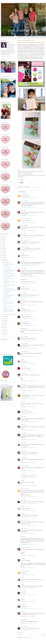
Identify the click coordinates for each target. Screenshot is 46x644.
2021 (3, 238)
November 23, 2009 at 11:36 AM (28, 422)
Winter (10, 42)
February (5, 333)
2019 (3, 241)
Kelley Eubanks (23, 240)
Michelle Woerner (24, 520)
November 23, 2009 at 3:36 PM (28, 454)
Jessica (22, 394)
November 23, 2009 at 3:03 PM (28, 440)
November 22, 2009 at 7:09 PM (28, 244)
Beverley (22, 384)
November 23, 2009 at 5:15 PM (28, 471)
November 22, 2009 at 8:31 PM (28, 277)
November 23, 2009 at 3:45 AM (28, 381)
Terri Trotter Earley (24, 547)
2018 (3, 243)
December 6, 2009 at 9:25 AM (28, 630)
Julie (21, 308)
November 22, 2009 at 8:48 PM (28, 290)
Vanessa (22, 373)
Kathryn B (22, 233)
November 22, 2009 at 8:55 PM (28, 305)
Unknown (22, 194)
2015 (3, 248)
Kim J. (22, 474)
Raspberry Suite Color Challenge (34, 187)
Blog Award (5, 300)
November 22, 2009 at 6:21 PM (28, 230)
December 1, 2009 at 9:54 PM (28, 568)
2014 (3, 250)
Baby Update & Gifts (7, 298)
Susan (22, 286)
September (5, 320)
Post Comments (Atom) (27, 637)
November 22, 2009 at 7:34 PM (28, 251)
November (5, 262)
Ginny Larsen (23, 343)
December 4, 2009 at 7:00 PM (28, 616)
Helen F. (22, 500)
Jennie (22, 536)
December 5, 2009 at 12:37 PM (28, 623)
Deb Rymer (23, 458)
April (4, 329)
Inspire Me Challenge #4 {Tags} (9, 285)
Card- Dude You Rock (7, 267)
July (4, 324)
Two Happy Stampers (24, 315)
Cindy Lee (22, 293)
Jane (21, 360)
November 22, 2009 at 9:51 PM (28, 325)
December (5, 261)
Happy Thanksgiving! (7, 269)
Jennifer (22, 591)
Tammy (22, 210)
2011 (3, 256)
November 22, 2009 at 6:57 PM (28, 237)
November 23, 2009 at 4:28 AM (28, 391)
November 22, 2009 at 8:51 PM (28, 297)
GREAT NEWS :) (6, 316)
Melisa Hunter (23, 201)
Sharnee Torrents (24, 489)
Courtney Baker (23, 410)
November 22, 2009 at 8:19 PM (28, 266)
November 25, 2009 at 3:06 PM (28, 533)
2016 (3, 247)
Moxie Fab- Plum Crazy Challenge (9, 315)
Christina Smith (23, 351)
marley (22, 366)
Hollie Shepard (23, 225)
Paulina (22, 425)
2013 (3, 252)
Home (32, 635)
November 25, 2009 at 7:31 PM (28, 544)
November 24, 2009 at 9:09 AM (28, 510)
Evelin (22, 605)
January (5, 335)
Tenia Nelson (23, 336)
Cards (4, 313)
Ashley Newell (23, 322)
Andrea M (22, 433)
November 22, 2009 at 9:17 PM (28, 312)
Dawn (22, 260)
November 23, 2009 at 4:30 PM (28, 463)
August (4, 322)
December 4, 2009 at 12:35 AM (28, 608)
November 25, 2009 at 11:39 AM (28, 525)
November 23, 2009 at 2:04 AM (28, 363)
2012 (3, 254)
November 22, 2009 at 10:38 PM (28, 340)
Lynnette (22, 417)
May (4, 327)
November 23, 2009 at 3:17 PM (28, 448)
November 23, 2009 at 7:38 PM (28, 486)
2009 (3, 259)
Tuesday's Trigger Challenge (8, 288)
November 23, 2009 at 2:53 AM (28, 370)
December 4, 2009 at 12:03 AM (28, 601)
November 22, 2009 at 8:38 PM (28, 283)
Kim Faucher (23, 626)
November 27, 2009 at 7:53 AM (28, 555)
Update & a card (6, 287)
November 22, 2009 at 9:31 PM (28, 318)
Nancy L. (22, 451)
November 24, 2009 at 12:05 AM (28, 497)
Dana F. (22, 402)
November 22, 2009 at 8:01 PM (28, 257)
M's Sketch (23, 187)
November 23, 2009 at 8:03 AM (28, 407)
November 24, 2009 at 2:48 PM (28, 517)
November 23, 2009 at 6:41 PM (28, 478)
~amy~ (22, 300)
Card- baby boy (6, 293)
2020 (3, 240)
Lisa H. (22, 443)
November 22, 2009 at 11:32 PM (28, 348)
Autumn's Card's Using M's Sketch (9, 274)
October (5, 319)
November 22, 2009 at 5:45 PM (28, 198)
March (4, 331)
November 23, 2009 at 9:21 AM (28, 414)
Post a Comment (20, 633)
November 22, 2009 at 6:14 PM (28, 222)
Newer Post (20, 635)
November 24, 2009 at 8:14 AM (28, 503)
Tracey (22, 611)
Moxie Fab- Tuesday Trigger (8, 302)
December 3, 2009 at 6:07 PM (28, 588)
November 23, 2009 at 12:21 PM (28, 430)
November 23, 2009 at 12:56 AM (28, 356)
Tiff (21, 507)
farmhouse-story (24, 219)
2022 (3, 236)
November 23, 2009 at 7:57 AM (28, 399)
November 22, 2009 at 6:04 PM (28, 215)
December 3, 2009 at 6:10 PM (28, 595)
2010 (3, 257)
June (4, 326)
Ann (21, 578)
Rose (22, 254)
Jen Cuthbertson (23, 466)
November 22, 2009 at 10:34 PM (28, 333)
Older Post (43, 635)
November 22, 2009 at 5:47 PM (28, 207)
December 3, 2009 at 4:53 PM (28, 581)
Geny (22, 513)
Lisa (21, 584)
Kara (21, 481)
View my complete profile (6, 56)
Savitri (22, 558)
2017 (3, 245)
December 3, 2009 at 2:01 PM (28, 574)
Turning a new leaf (27, 53)
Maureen (22, 269)
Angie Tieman (23, 528)
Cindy (22, 598)
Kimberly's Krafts (24, 247)
